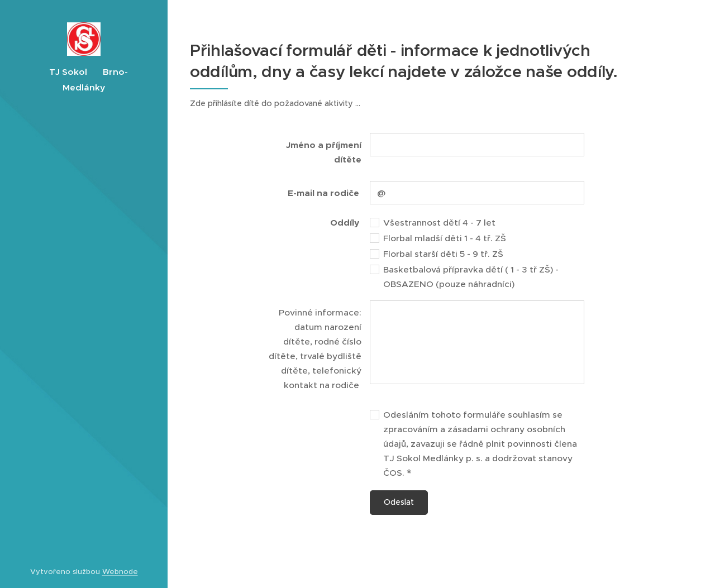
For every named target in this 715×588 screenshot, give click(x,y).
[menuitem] (84, 274)
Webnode (120, 572)
